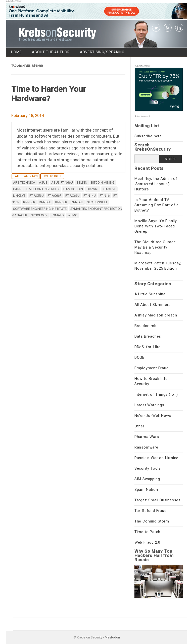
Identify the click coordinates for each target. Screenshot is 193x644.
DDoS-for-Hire (148, 347)
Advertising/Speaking (102, 52)
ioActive (109, 189)
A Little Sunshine (150, 294)
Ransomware (146, 447)
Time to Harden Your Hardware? (49, 94)
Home (16, 52)
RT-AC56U (37, 196)
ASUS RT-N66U (62, 183)
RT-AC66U (73, 196)
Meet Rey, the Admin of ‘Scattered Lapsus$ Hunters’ (156, 184)
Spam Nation (146, 490)
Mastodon (112, 637)
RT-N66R (61, 202)
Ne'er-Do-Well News (153, 416)
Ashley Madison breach (156, 315)
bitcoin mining (103, 183)
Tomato (57, 215)
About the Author (51, 52)
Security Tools (148, 468)
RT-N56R (29, 202)
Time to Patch (52, 176)
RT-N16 (105, 196)
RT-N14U (90, 196)
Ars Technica (24, 183)
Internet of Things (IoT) (156, 394)
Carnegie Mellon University (36, 189)
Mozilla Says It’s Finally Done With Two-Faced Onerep (156, 226)
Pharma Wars (147, 437)
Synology (39, 215)
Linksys (19, 196)
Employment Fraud (152, 368)
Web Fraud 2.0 (147, 542)
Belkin (82, 183)
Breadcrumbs (147, 326)
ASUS (43, 183)
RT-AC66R (55, 196)
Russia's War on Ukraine (156, 458)
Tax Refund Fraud (151, 511)
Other (139, 426)
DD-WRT (93, 189)
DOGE (139, 357)
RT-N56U (45, 202)
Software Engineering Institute (40, 209)
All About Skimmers (153, 305)
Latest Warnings (26, 176)
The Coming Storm (152, 521)
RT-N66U (77, 202)
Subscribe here (148, 136)
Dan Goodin (73, 189)
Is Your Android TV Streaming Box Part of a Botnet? (157, 205)
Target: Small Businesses (158, 500)
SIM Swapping (147, 479)
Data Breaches (148, 336)
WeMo (73, 215)
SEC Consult (97, 202)
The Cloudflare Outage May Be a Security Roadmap (155, 247)
